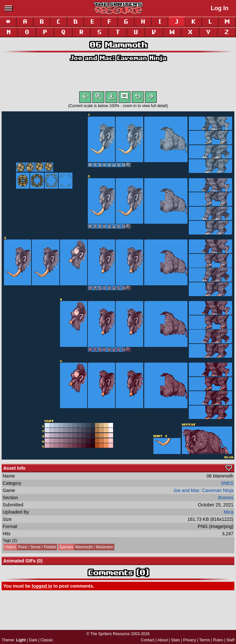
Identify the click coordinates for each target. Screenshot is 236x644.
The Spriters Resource (110, 634)
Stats (176, 640)
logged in (42, 587)
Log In (220, 8)
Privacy (190, 640)
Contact (148, 640)
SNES (227, 484)
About (162, 640)
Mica (228, 513)
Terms (205, 640)
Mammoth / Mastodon (86, 548)
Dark (33, 640)
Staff (230, 640)
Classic (47, 640)
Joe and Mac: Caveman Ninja (118, 58)
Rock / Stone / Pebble (30, 548)
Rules (218, 640)
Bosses (226, 499)
